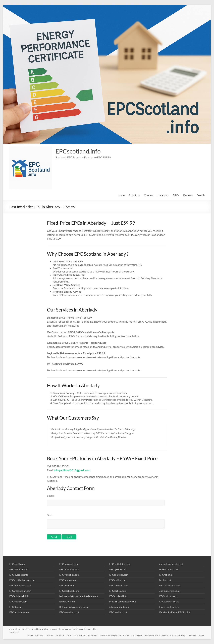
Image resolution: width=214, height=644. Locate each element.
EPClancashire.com (19, 612)
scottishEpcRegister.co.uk (123, 602)
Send (54, 537)
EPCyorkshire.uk (168, 596)
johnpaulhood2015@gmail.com (72, 470)
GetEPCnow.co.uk (169, 569)
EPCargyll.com (17, 564)
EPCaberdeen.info (19, 569)
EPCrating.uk (166, 575)
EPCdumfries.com (119, 575)
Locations (163, 195)
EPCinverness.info (19, 575)
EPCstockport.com (69, 591)
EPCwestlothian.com (20, 591)
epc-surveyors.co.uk (170, 591)
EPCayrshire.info (118, 569)
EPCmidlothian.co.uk (20, 585)
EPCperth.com (67, 585)
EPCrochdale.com (119, 585)
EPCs (176, 195)
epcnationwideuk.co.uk (171, 564)
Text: (50, 515)
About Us (134, 195)
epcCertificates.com (170, 585)
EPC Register (137, 635)
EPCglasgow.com (18, 602)
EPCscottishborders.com (22, 580)
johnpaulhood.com (119, 607)
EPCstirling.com (118, 580)
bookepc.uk (165, 580)
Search (201, 195)
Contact (149, 195)
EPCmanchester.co (69, 569)
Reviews (188, 195)
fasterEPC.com (67, 602)
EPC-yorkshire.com (69, 575)
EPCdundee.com (68, 580)
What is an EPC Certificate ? (85, 635)
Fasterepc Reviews (169, 607)
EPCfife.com (16, 607)
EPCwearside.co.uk (69, 612)
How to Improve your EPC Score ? (114, 635)
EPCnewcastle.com (69, 564)
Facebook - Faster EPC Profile (175, 612)
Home (121, 195)
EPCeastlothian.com (120, 564)
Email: (50, 496)
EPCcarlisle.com (118, 591)
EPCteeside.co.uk (118, 612)
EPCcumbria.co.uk (169, 602)
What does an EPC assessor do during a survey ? (166, 635)
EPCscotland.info (78, 151)
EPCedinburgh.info (19, 596)
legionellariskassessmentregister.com (79, 596)
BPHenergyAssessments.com (74, 607)
